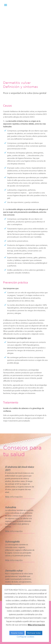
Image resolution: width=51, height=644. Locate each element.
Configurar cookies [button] (26, 637)
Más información (36, 625)
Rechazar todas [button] (34, 633)
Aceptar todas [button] (17, 633)
